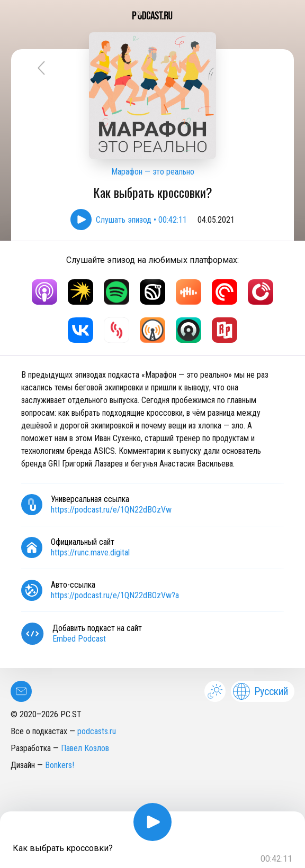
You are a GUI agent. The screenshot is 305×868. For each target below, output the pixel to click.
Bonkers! (60, 765)
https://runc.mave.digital (90, 552)
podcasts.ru (97, 731)
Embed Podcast (79, 639)
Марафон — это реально (153, 172)
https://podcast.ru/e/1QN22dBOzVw (111, 510)
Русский (261, 691)
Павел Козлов (85, 748)
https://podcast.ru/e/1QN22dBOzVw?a (115, 595)
